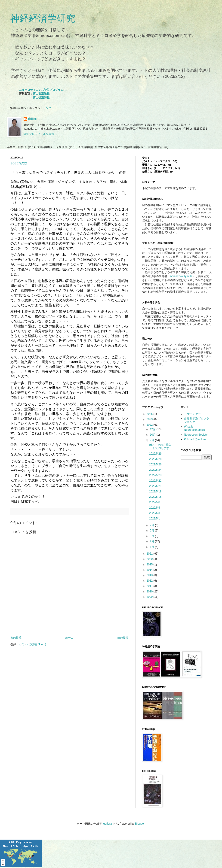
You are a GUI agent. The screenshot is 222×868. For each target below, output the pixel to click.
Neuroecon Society (196, 435)
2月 (152, 541)
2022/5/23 (155, 475)
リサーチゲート (194, 414)
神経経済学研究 (43, 18)
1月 (152, 547)
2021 (150, 554)
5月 (152, 531)
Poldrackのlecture (195, 439)
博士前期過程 (41, 94)
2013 (150, 575)
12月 (153, 429)
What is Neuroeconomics (194, 428)
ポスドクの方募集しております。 (161, 446)
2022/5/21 (155, 486)
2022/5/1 (155, 519)
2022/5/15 (155, 497)
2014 (150, 570)
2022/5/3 (155, 513)
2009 (150, 597)
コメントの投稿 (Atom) (32, 644)
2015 (150, 565)
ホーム (69, 638)
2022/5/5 (155, 508)
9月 (152, 440)
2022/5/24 (155, 470)
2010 (150, 592)
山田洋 (32, 119)
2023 (150, 419)
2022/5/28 (155, 459)
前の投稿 (123, 638)
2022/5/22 (19, 164)
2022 (150, 425)
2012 (150, 581)
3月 (152, 536)
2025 (150, 414)
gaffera (107, 824)
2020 (150, 559)
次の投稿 (16, 638)
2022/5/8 (155, 502)
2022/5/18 (155, 492)
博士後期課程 (41, 97)
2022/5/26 (155, 464)
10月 (153, 435)
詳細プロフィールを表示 (39, 134)
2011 (150, 586)
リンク (47, 108)
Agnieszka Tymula (181, 276)
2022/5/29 (155, 454)
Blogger (140, 824)
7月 (152, 525)
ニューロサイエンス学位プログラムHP (43, 90)
